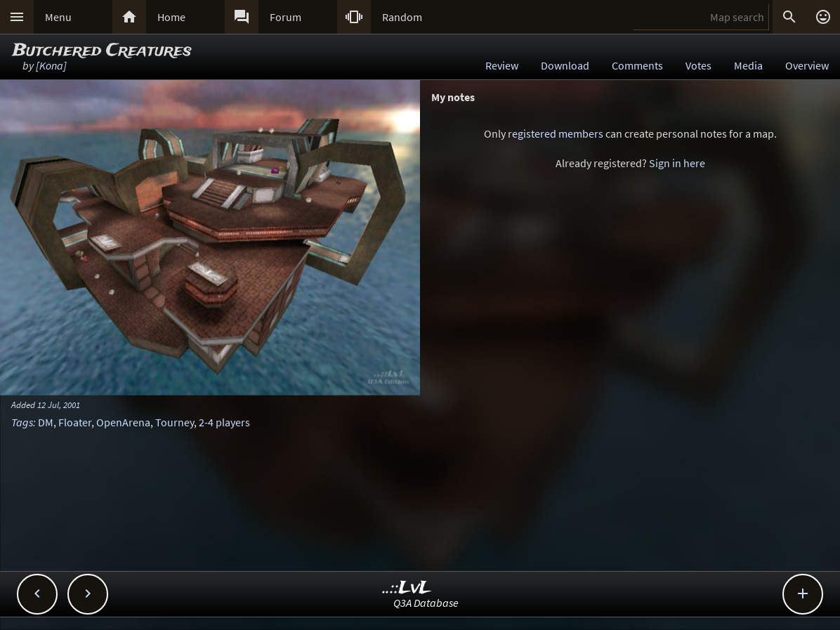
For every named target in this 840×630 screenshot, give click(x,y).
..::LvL (407, 588)
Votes (698, 65)
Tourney (175, 422)
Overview (807, 65)
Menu (58, 17)
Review (502, 65)
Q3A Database (426, 603)
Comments (637, 65)
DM (46, 422)
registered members (556, 133)
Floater (75, 422)
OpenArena (123, 422)
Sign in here (677, 163)
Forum (286, 17)
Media (748, 65)
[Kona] (51, 65)
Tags (22, 422)
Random (402, 17)
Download (565, 65)
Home (171, 17)
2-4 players (224, 422)
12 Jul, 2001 (59, 405)
